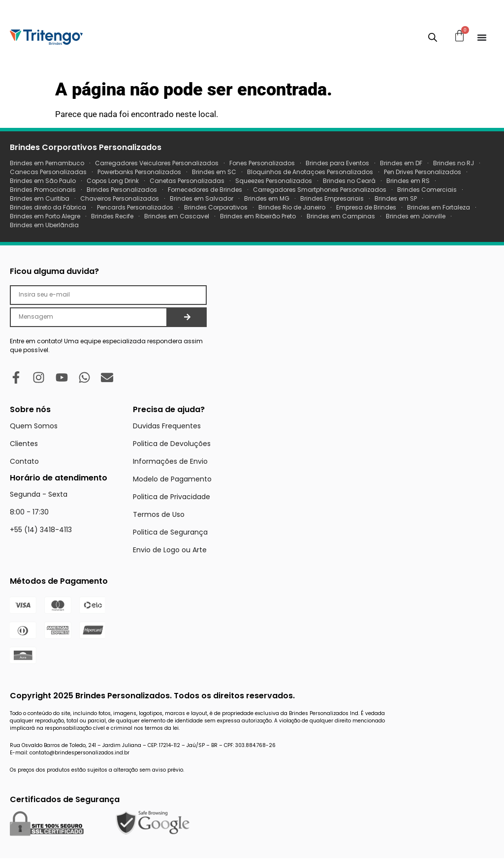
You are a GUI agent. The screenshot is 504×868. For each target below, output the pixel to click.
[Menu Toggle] (482, 37)
